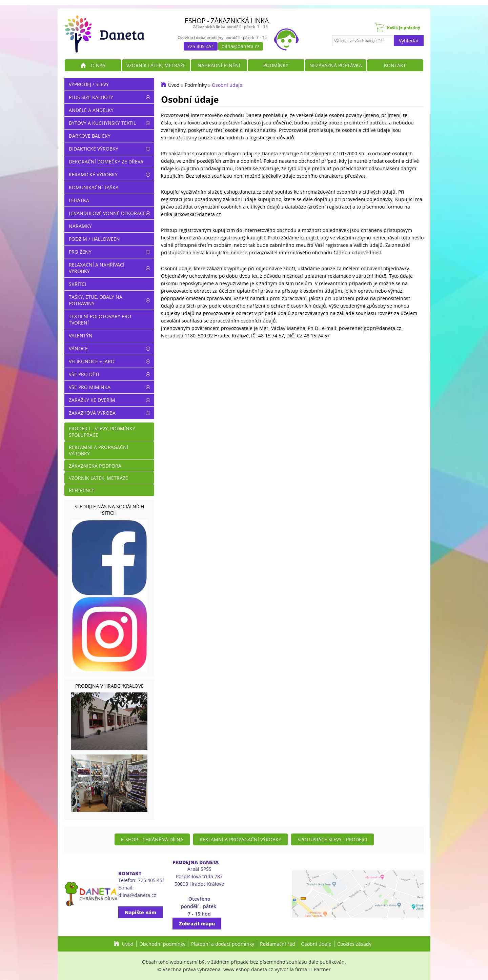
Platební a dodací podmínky (223, 944)
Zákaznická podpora (95, 466)
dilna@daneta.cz (241, 46)
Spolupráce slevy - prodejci (332, 839)
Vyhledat (409, 41)
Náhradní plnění (219, 65)
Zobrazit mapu (197, 924)
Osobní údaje (227, 85)
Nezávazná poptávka (336, 65)
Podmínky (276, 65)
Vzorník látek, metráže (156, 65)
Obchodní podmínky (162, 944)
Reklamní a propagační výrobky (98, 450)
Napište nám (140, 912)
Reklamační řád (278, 944)
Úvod (174, 85)
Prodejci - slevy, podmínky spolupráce (102, 432)
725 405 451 (201, 46)
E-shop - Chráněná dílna (152, 839)
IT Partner (320, 969)
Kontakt (395, 65)
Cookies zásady (354, 944)
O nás (98, 65)
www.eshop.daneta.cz (248, 969)
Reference (82, 490)
